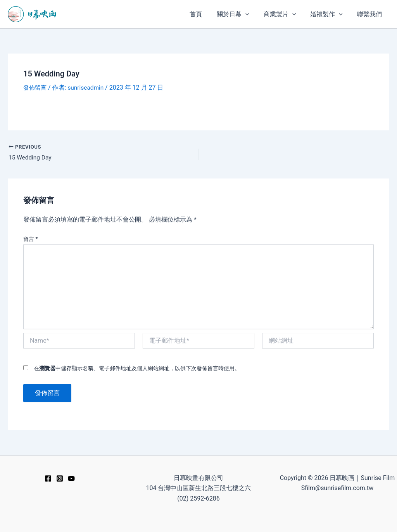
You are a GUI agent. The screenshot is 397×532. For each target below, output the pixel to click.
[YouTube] (71, 478)
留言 (31, 239)
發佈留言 (36, 88)
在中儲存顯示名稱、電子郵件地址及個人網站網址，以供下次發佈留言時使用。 (137, 369)
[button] (240, 14)
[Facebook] (48, 478)
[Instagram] (60, 478)
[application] (252, 14)
